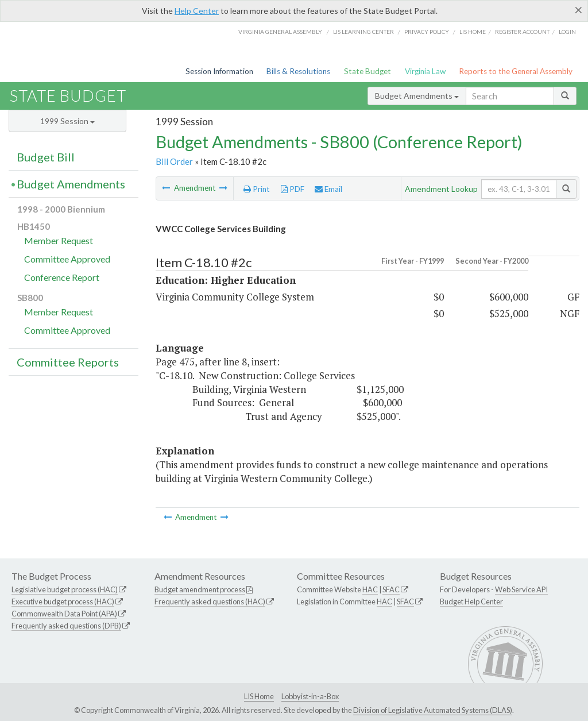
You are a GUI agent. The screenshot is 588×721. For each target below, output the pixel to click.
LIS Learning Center (363, 32)
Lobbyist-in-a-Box (310, 696)
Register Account (522, 32)
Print (257, 189)
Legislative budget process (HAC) (65, 589)
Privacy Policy (427, 32)
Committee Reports (68, 362)
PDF (293, 189)
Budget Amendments (417, 96)
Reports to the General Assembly (516, 71)
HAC (370, 589)
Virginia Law (425, 71)
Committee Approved (67, 259)
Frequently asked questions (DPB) (66, 626)
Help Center (197, 11)
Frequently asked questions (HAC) (210, 602)
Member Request (59, 240)
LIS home (473, 32)
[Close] (579, 10)
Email (328, 189)
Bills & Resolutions (298, 71)
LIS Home (259, 696)
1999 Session (67, 121)
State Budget (367, 71)
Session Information (219, 71)
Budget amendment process (200, 589)
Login (567, 32)
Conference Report (62, 277)
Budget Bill (46, 157)
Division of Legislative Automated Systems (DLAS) (433, 710)
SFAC (391, 589)
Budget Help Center (471, 602)
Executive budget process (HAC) (63, 602)
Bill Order (174, 161)
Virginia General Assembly (280, 32)
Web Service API (521, 589)
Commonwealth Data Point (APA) (64, 614)
